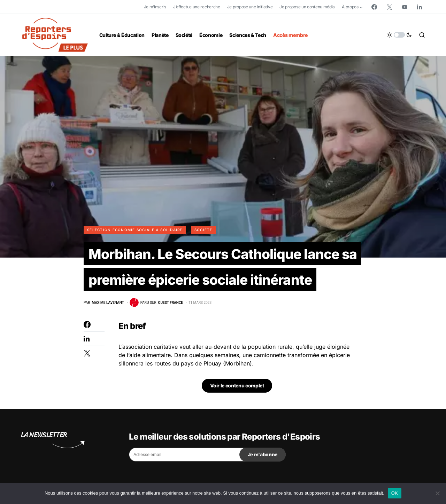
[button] (399, 35)
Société (203, 230)
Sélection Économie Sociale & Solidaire (135, 230)
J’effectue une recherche (197, 7)
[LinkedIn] (420, 7)
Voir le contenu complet (237, 387)
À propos (350, 7)
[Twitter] (390, 7)
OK (395, 493)
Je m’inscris (155, 7)
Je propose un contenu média (307, 7)
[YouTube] (405, 7)
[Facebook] (374, 7)
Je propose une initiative (250, 7)
